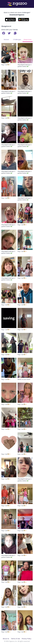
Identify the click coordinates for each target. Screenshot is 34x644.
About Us (6, 639)
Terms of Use (15, 639)
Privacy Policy (27, 639)
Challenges (17, 40)
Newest (6, 40)
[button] (15, 33)
